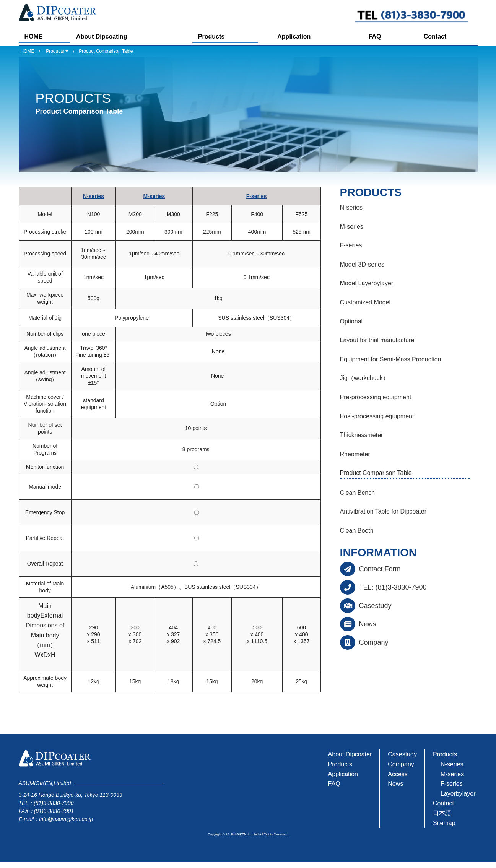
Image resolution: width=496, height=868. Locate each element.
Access (398, 774)
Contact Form (380, 569)
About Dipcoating (102, 37)
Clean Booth (357, 531)
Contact (435, 37)
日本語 (442, 813)
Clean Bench (358, 493)
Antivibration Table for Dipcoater (383, 511)
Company (374, 642)
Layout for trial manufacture (377, 340)
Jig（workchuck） (364, 378)
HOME (34, 37)
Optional (351, 321)
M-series (154, 196)
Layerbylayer (458, 794)
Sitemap (444, 823)
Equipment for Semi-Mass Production (391, 359)
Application (294, 37)
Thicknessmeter (362, 435)
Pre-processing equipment (376, 397)
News (368, 624)
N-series (94, 196)
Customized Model (365, 302)
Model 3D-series (362, 264)
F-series (257, 196)
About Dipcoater (350, 754)
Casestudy (375, 606)
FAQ (375, 37)
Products (211, 37)
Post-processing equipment (377, 416)
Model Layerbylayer (367, 283)
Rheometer (355, 454)
